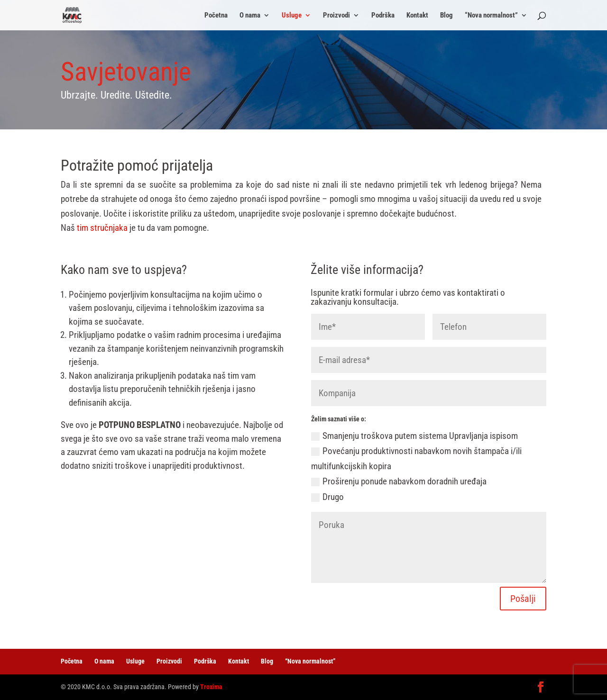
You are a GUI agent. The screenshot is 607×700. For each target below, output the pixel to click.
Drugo (327, 497)
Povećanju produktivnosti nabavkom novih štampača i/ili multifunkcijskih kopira (416, 459)
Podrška (383, 16)
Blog (446, 16)
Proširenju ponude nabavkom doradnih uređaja (399, 481)
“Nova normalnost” (491, 16)
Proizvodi (336, 16)
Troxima (211, 687)
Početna (216, 16)
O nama (250, 16)
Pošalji (523, 599)
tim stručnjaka (102, 228)
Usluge (292, 16)
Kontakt (417, 16)
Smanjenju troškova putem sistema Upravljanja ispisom (414, 436)
